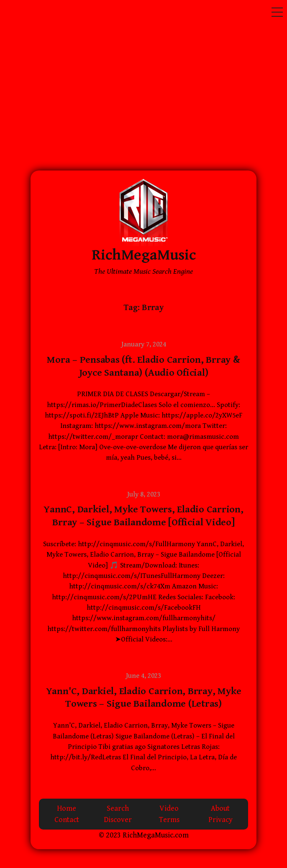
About (220, 808)
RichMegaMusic (144, 255)
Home (67, 808)
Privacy (220, 820)
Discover (118, 820)
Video (169, 808)
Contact (67, 820)
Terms (169, 820)
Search (118, 808)
